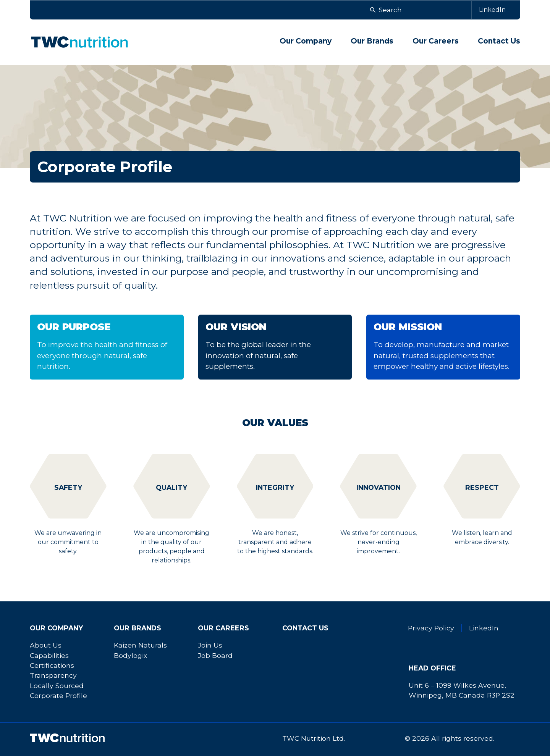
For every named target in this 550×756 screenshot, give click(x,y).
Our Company (56, 628)
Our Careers (223, 628)
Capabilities (49, 655)
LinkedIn (484, 628)
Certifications (52, 665)
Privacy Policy (431, 628)
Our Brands (137, 628)
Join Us (210, 645)
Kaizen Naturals (140, 645)
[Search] (442, 10)
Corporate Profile (58, 695)
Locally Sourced (57, 686)
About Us (46, 645)
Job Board (215, 655)
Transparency (53, 675)
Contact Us (499, 41)
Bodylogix (130, 655)
